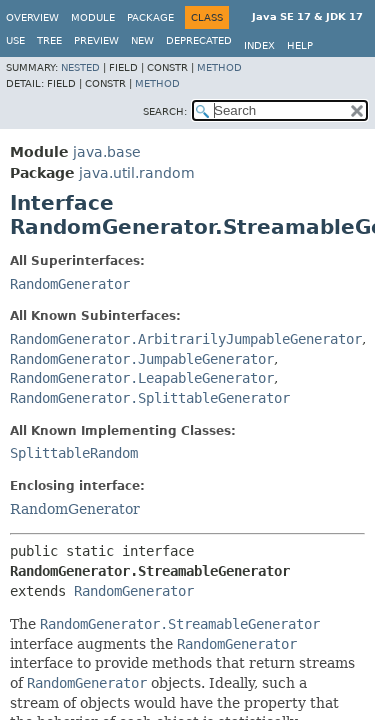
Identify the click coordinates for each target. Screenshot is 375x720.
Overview (32, 17)
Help (300, 45)
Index (259, 45)
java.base (107, 152)
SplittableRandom (74, 453)
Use (15, 40)
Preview (96, 40)
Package (150, 17)
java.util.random (137, 173)
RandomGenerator (70, 284)
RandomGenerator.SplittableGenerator (150, 398)
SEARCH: (165, 111)
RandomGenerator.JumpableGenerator (142, 359)
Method (219, 67)
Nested (80, 67)
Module (93, 17)
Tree (49, 40)
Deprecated (199, 40)
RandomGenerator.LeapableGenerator (142, 378)
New (142, 40)
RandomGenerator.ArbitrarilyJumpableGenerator (186, 339)
